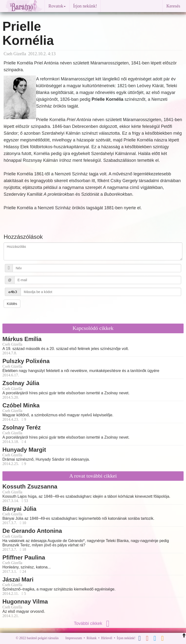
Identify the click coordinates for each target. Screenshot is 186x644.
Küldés (12, 304)
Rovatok (57, 6)
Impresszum (74, 638)
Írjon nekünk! (85, 6)
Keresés (173, 6)
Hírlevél (107, 638)
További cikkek (93, 623)
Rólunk (91, 638)
